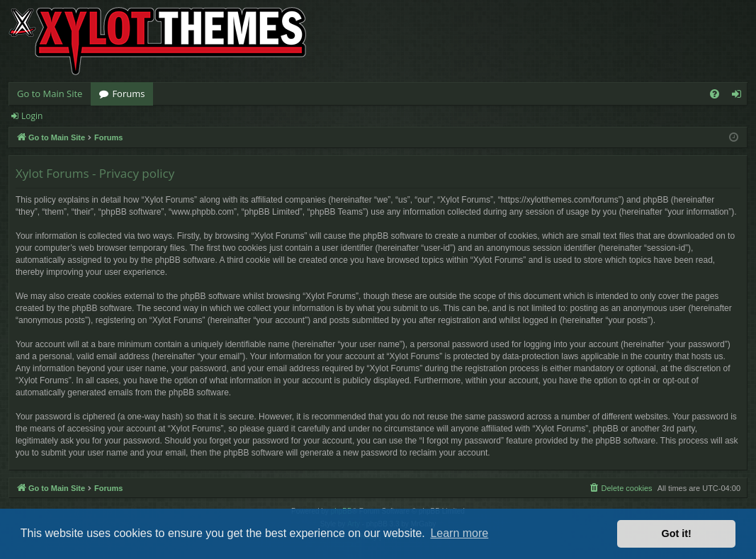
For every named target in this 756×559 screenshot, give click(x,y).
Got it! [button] (677, 533)
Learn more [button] (459, 533)
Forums (128, 94)
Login (32, 116)
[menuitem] (715, 94)
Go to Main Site (50, 94)
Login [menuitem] (739, 96)
